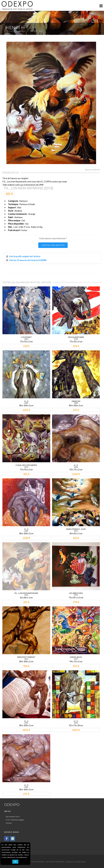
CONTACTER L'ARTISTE (53, 245)
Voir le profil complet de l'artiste (25, 256)
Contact (9, 823)
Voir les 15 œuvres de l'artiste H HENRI (28, 260)
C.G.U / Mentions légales (15, 820)
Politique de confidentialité (76, 862)
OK (15, 862)
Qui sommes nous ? (13, 816)
